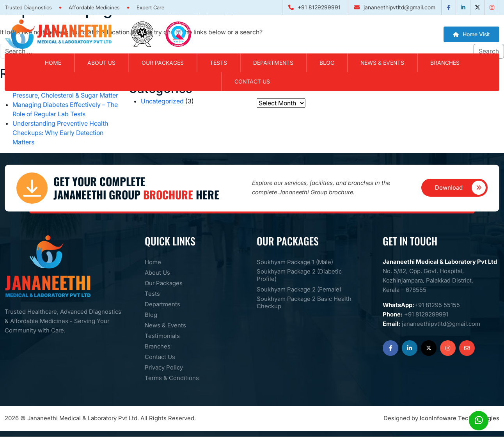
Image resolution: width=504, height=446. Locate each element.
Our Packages (163, 63)
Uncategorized (162, 101)
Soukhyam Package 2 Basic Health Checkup (304, 302)
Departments (273, 63)
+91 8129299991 (319, 7)
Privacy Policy (164, 367)
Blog (327, 63)
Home (53, 63)
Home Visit (471, 34)
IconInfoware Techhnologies (460, 418)
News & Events (382, 63)
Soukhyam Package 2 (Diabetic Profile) (299, 275)
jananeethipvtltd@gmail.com (399, 7)
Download (461, 188)
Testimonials (162, 336)
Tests (218, 63)
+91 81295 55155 (437, 305)
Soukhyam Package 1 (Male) (295, 262)
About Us (157, 273)
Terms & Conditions (172, 378)
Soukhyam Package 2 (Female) (299, 289)
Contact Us (252, 81)
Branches (445, 63)
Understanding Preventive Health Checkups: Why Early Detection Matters (60, 133)
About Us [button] (101, 63)
